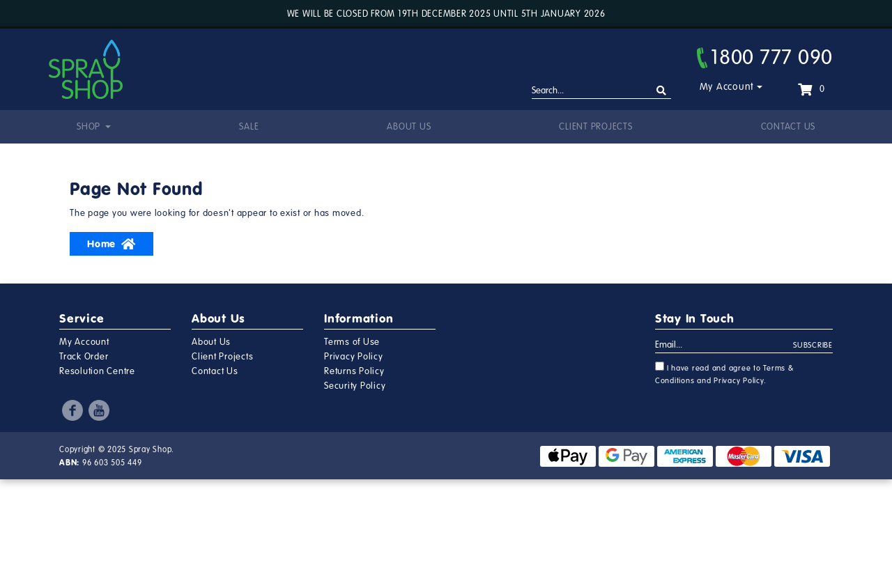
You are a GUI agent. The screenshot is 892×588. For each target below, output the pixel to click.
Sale (249, 127)
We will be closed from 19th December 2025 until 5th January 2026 (446, 14)
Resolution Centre (97, 371)
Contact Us (789, 127)
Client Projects (595, 127)
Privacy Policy (354, 357)
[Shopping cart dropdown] (811, 89)
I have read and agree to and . (725, 373)
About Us (409, 127)
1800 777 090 (765, 57)
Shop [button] (90, 127)
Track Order (84, 357)
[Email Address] (724, 346)
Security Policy (355, 386)
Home (111, 244)
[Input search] (601, 91)
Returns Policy (354, 371)
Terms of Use (352, 342)
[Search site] (662, 91)
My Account (727, 87)
